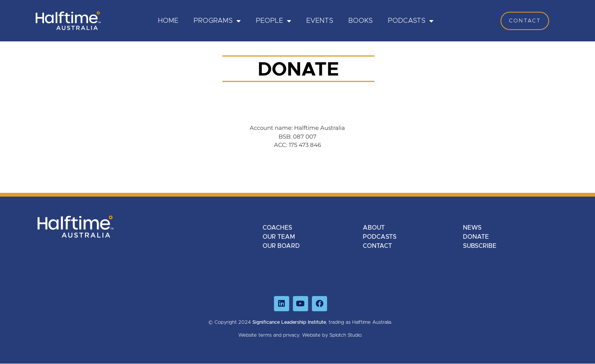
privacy (291, 335)
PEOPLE (273, 21)
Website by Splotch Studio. (332, 335)
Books (360, 21)
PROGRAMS (217, 21)
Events (320, 21)
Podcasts (411, 21)
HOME (168, 21)
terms (265, 335)
